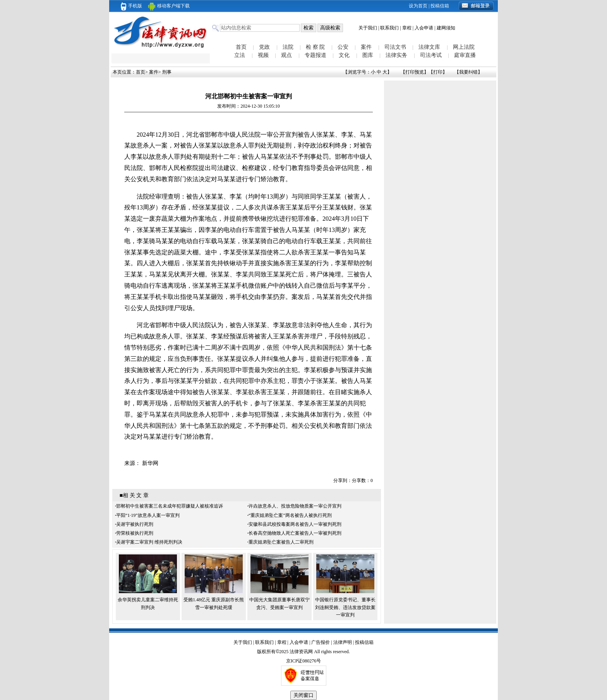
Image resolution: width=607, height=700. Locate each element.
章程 (407, 28)
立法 (240, 55)
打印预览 (415, 72)
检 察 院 (315, 47)
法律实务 (396, 55)
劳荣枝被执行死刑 (135, 533)
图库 (368, 55)
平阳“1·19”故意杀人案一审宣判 (148, 515)
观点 (286, 55)
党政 (264, 47)
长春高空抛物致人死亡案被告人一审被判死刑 (295, 533)
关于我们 (368, 28)
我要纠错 (468, 72)
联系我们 (389, 28)
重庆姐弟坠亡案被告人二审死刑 (281, 542)
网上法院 (464, 47)
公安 (343, 47)
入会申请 (424, 28)
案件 (366, 47)
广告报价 (321, 642)
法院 (288, 47)
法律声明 (343, 642)
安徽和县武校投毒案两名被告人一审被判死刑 (295, 524)
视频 (263, 55)
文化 (344, 55)
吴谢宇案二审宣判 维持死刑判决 (149, 542)
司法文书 (395, 47)
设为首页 (418, 6)
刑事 (167, 72)
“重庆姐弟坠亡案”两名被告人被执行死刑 (290, 515)
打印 (438, 72)
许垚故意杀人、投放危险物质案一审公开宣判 (295, 506)
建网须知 (446, 28)
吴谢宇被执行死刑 (135, 524)
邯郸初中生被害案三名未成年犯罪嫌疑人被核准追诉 (170, 506)
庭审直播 (465, 55)
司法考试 (431, 55)
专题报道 (316, 55)
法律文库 (429, 47)
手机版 (131, 6)
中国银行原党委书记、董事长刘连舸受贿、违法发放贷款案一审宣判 (345, 607)
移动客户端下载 (169, 6)
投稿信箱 (440, 6)
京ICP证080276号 (304, 661)
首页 (241, 47)
